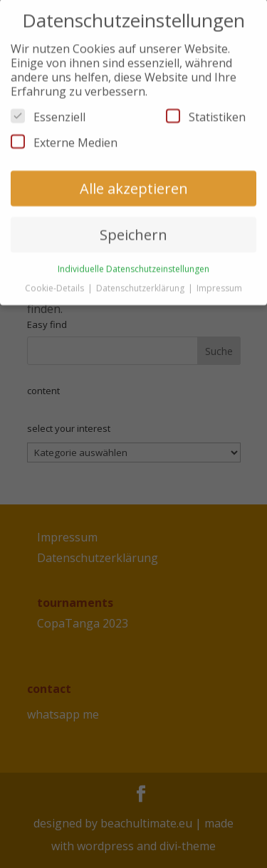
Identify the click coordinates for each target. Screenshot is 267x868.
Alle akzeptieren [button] (134, 182)
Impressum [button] (219, 281)
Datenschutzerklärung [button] (141, 281)
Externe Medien (64, 136)
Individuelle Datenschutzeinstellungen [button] (133, 262)
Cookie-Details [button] (56, 281)
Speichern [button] (133, 228)
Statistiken (206, 110)
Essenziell (48, 110)
